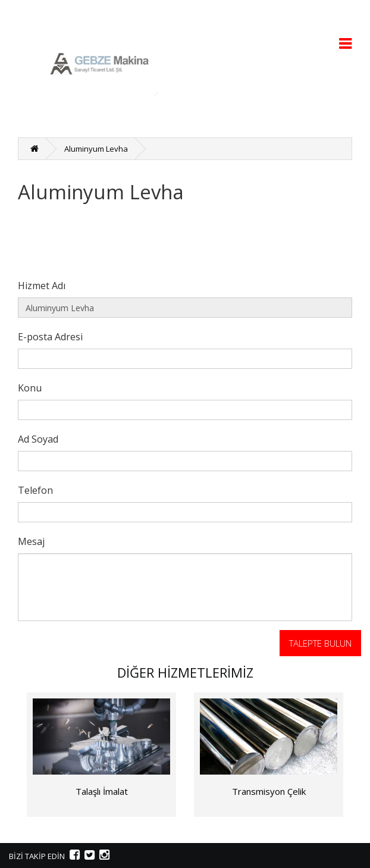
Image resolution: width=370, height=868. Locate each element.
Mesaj (31, 541)
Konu (30, 388)
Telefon (35, 490)
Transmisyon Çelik (269, 791)
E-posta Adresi (50, 336)
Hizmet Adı (42, 285)
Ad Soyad (38, 439)
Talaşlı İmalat (102, 791)
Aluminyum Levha (96, 149)
